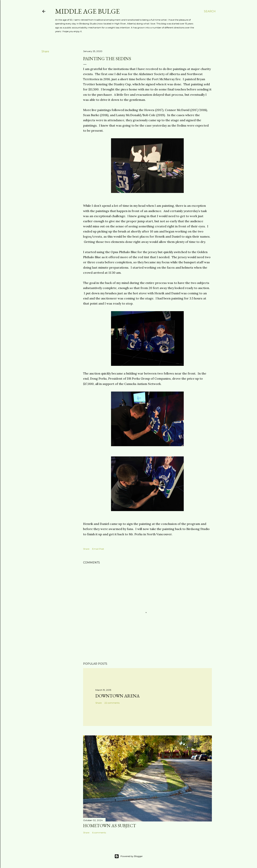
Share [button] (45, 51)
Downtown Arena (117, 696)
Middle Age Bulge (87, 11)
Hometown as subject (110, 826)
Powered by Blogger (129, 856)
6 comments (99, 833)
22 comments (112, 703)
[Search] (210, 11)
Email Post (98, 549)
